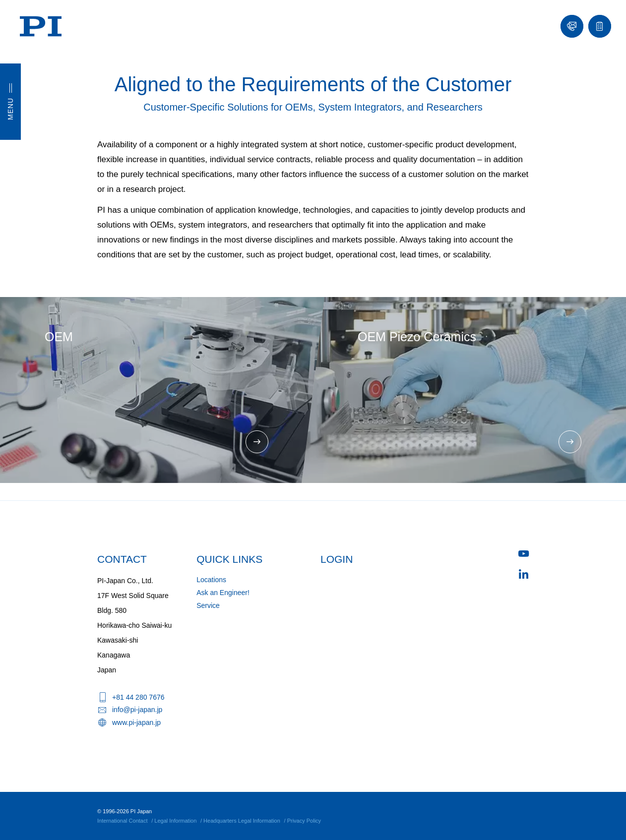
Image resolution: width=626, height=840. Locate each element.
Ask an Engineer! (223, 593)
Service (208, 605)
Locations (211, 580)
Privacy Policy (304, 821)
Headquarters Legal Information (242, 821)
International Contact (123, 821)
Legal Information (175, 821)
